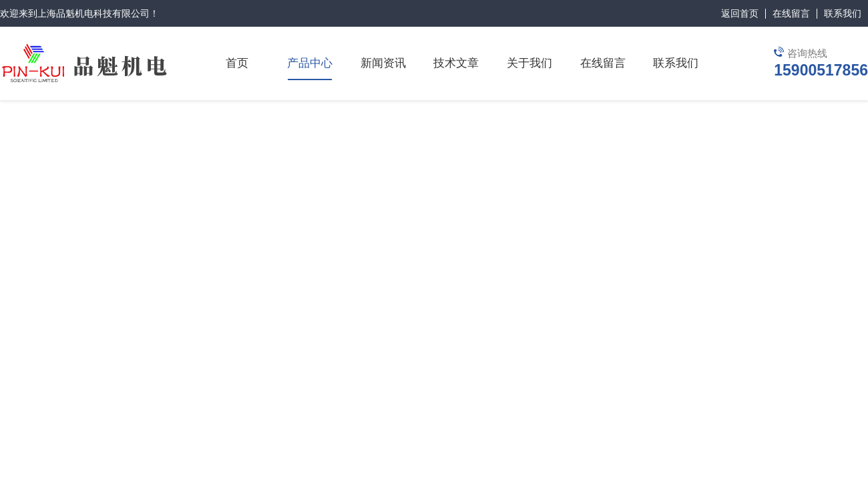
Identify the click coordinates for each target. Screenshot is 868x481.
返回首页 (740, 13)
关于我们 (529, 63)
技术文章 (456, 63)
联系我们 (843, 13)
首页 (237, 63)
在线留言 (791, 13)
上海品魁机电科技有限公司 (93, 13)
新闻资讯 (383, 63)
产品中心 (310, 63)
